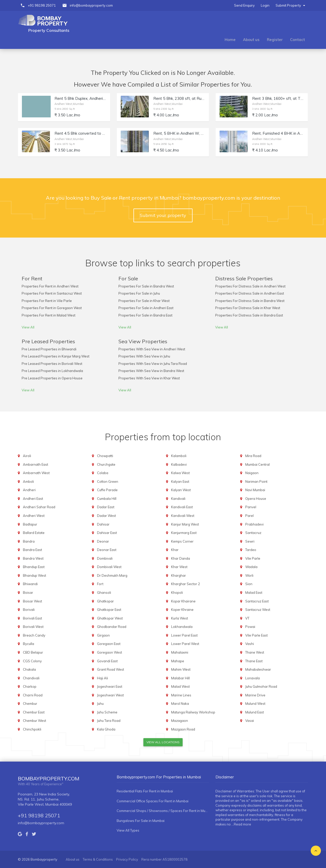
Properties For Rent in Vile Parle (47, 301)
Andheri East (33, 499)
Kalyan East (180, 481)
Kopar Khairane (183, 601)
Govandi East (107, 661)
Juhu (100, 704)
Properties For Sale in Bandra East (145, 315)
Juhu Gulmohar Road (261, 686)
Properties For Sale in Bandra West (146, 286)
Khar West (179, 567)
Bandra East (32, 550)
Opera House (256, 499)
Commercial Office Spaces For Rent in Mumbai (153, 801)
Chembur (30, 704)
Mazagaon (180, 721)
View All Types (128, 830)
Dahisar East (107, 533)
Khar (175, 550)
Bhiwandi (30, 584)
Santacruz (253, 533)
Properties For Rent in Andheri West (50, 286)
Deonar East (107, 550)
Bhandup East (34, 567)
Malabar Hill (180, 678)
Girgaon (103, 635)
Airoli (27, 456)
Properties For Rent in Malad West (49, 315)
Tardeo (251, 550)
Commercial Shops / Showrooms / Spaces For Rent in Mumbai (163, 811)
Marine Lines (181, 695)
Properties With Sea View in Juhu (144, 356)
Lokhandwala (182, 627)
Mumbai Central (257, 464)
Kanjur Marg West (185, 524)
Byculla (29, 644)
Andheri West (34, 516)
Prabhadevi (254, 524)
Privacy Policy (127, 859)
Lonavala (253, 678)
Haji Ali (103, 678)
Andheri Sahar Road (39, 507)
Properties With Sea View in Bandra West (151, 371)
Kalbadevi (179, 464)
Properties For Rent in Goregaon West (52, 308)
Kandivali (178, 499)
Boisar (28, 593)
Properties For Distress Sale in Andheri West (250, 286)
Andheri (29, 490)
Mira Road (253, 456)
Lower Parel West (185, 644)
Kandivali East (182, 507)
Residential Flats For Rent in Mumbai (145, 791)
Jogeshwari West (110, 695)
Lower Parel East (184, 635)
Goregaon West (110, 652)
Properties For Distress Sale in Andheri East (250, 293)
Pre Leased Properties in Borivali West (52, 364)
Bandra (29, 541)
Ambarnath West (36, 473)
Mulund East (255, 712)
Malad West (180, 686)
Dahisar (103, 524)
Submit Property (290, 5)
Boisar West (32, 601)
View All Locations (163, 742)
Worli (249, 575)
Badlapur (30, 524)
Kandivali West (183, 516)
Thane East (254, 661)
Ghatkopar (105, 601)
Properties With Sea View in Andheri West (152, 349)
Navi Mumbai (255, 490)
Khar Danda (181, 558)
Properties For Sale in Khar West (144, 301)
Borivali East (32, 618)
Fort (100, 584)
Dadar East (106, 507)
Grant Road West (111, 669)
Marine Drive (255, 695)
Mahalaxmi (180, 652)
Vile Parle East (256, 635)
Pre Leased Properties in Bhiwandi (49, 349)
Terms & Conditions (98, 859)
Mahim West (181, 669)
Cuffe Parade (107, 490)
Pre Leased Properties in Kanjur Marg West (56, 356)
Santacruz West (258, 610)
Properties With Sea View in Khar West (149, 378)
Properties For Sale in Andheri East (146, 308)
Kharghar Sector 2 (186, 584)
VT (247, 618)
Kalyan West (181, 490)
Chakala (29, 669)
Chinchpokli (32, 729)
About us (251, 40)
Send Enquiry (244, 5)
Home (230, 40)
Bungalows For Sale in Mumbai (141, 821)
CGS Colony (32, 661)
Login (265, 5)
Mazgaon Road (183, 729)
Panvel (251, 507)
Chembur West (35, 721)
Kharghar (179, 575)
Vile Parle (253, 558)
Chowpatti (105, 456)
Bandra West (33, 558)
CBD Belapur (33, 652)
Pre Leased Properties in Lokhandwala (52, 371)
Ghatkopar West (110, 618)
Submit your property (163, 215)
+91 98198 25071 (42, 5)
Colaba (103, 473)
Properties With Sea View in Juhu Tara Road (153, 364)
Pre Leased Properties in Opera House (52, 378)
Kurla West (180, 618)
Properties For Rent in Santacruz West (52, 293)
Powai (250, 627)
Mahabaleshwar (258, 669)
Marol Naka (180, 704)
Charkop (30, 686)
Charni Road (33, 695)
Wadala (251, 567)
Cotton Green (108, 481)
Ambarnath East (36, 464)
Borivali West (33, 627)
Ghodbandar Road (112, 627)
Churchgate (106, 464)
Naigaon (252, 473)
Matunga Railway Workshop (193, 712)
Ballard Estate (34, 533)
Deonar (103, 541)
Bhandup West (35, 575)
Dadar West (106, 516)
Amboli (28, 481)
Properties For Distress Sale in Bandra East (249, 315)
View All (28, 327)
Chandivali (31, 678)
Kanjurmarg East (184, 533)
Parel (249, 516)
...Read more (241, 824)
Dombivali (105, 558)
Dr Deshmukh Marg (112, 575)
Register (275, 40)
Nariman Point (256, 481)
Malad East (254, 593)
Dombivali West (109, 567)
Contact (297, 40)
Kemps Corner (182, 541)
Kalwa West (180, 473)
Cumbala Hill (107, 499)
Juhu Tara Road (109, 721)
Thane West (255, 652)
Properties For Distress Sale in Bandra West (250, 301)
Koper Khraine (182, 610)
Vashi (250, 644)
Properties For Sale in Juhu (139, 293)
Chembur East (34, 712)
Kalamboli (179, 456)
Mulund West (255, 704)
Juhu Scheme (107, 712)
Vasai (250, 721)
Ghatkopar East (109, 610)
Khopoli (177, 593)
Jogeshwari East (110, 686)
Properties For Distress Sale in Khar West (248, 308)
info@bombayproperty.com (91, 5)
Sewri (250, 541)
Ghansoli (104, 593)
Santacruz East (257, 601)
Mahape (178, 661)
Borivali (29, 610)
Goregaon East (109, 644)
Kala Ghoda (106, 729)
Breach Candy (34, 635)
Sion (249, 584)
